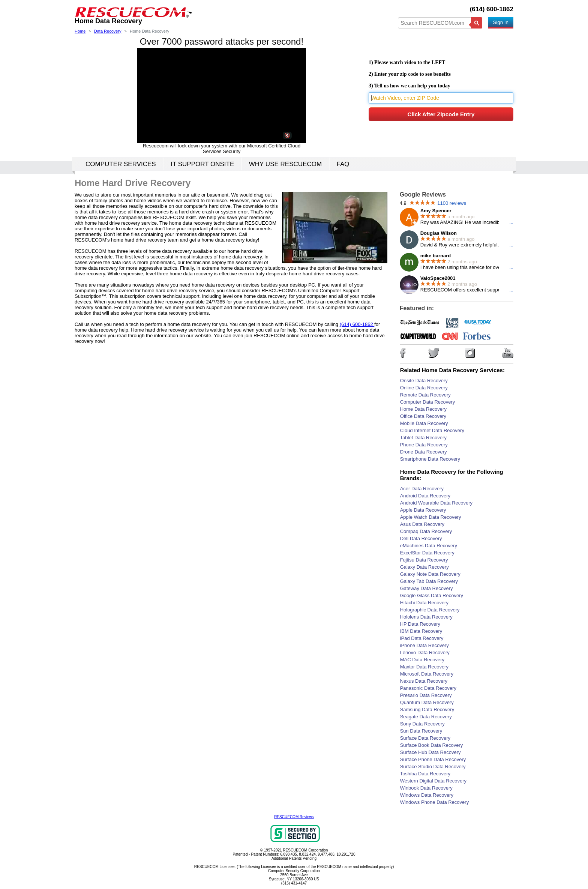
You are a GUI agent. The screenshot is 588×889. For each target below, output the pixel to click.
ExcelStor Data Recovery (427, 553)
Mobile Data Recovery (424, 423)
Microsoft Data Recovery (427, 674)
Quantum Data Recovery (427, 702)
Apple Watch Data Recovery (431, 517)
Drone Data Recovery (424, 452)
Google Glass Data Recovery (432, 595)
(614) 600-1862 (492, 9)
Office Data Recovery (423, 416)
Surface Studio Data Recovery (433, 767)
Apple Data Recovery (423, 510)
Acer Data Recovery (422, 489)
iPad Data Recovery (422, 638)
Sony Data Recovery (422, 724)
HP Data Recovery (420, 624)
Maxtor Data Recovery (424, 667)
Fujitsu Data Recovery (424, 560)
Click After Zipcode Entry (441, 114)
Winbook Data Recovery (426, 788)
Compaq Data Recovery (426, 531)
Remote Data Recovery (425, 395)
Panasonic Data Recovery (428, 688)
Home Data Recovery (423, 409)
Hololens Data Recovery (426, 617)
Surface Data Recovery (425, 738)
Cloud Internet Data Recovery (432, 430)
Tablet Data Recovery (423, 438)
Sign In (501, 22)
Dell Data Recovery (421, 538)
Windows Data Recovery (427, 795)
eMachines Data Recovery (429, 546)
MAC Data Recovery (422, 660)
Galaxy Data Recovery (424, 567)
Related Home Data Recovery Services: (452, 370)
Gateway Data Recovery (427, 588)
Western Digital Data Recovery (433, 781)
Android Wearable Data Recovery (436, 503)
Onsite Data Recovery (424, 381)
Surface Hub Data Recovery (430, 752)
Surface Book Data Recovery (432, 745)
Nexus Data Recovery (424, 681)
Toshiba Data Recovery (425, 774)
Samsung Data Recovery (427, 710)
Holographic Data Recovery (430, 610)
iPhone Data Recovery (424, 645)
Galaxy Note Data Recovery (430, 574)
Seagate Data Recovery (426, 717)
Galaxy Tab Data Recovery (429, 581)
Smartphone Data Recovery (430, 459)
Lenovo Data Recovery (425, 652)
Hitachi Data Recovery (424, 603)
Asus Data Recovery (422, 524)
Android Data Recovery (425, 496)
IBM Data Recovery (421, 631)
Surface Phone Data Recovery (433, 759)
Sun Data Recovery (421, 731)
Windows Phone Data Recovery (435, 802)
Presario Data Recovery (426, 695)
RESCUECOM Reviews (294, 817)
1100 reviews (452, 203)
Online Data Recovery (424, 388)
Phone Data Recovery (424, 445)
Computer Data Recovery (428, 402)
